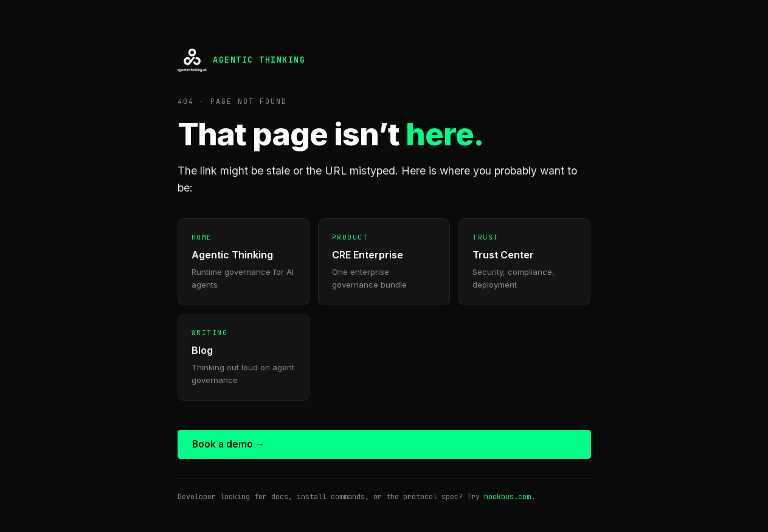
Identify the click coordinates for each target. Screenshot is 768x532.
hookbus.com (507, 497)
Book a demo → (228, 444)
